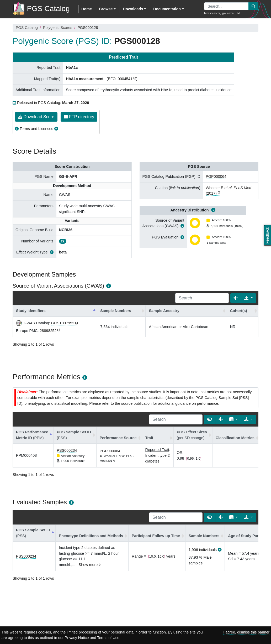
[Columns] (234, 419)
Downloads (133, 9)
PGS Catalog (27, 28)
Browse (106, 9)
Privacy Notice (77, 638)
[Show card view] (210, 419)
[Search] (202, 298)
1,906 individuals (203, 550)
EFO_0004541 (120, 79)
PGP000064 (216, 176)
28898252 (48, 331)
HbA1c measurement (85, 79)
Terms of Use (108, 638)
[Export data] (249, 298)
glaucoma (228, 13)
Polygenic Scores (58, 28)
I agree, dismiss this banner (246, 632)
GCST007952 (63, 323)
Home (87, 9)
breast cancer (212, 13)
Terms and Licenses (36, 129)
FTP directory (79, 117)
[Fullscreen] (236, 298)
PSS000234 (67, 450)
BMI (238, 13)
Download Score (36, 117)
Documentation (167, 9)
